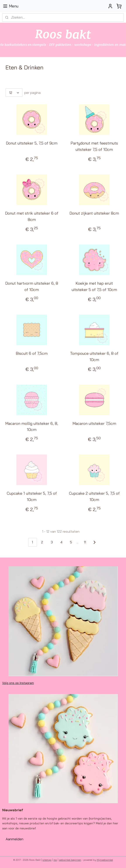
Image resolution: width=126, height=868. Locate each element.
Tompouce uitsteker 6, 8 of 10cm (94, 356)
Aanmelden (15, 839)
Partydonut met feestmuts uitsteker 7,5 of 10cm (94, 146)
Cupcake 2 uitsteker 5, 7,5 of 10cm (94, 497)
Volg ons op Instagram (18, 683)
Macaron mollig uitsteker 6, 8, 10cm (32, 427)
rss (55, 860)
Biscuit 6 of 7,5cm (32, 353)
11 (85, 542)
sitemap (47, 860)
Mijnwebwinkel (105, 860)
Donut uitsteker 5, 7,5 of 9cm (32, 143)
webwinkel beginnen (70, 860)
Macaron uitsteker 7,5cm (94, 423)
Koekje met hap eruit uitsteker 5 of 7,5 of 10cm (94, 286)
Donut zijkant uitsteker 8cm (94, 213)
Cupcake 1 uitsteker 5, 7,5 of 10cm (32, 497)
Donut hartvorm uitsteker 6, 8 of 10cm (32, 286)
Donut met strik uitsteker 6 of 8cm (32, 217)
